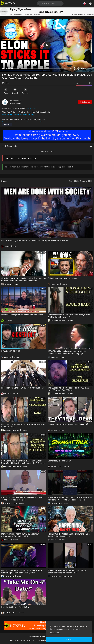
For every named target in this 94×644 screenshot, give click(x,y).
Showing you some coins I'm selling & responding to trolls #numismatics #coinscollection (24, 279)
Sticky (71, 181)
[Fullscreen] (91, 69)
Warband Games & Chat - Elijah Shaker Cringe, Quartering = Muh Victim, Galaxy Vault (22, 572)
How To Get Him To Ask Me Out (15, 607)
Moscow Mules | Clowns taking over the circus (22, 315)
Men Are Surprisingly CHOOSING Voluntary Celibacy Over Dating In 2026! (20, 535)
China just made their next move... (63, 278)
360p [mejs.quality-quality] (87, 69)
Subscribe (85, 102)
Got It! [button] (69, 640)
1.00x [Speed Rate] (71, 69)
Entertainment (30, 108)
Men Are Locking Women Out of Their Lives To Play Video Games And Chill (35, 240)
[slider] (37, 69)
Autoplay (83, 181)
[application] (47, 45)
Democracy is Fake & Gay (59, 461)
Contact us (45, 640)
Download (27, 91)
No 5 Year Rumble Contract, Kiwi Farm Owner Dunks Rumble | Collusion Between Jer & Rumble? (23, 462)
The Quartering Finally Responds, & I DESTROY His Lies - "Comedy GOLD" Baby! (70, 389)
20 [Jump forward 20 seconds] (78, 69)
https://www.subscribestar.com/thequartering (18, 115)
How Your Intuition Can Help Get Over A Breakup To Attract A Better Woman (23, 499)
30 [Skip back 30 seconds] (74, 69)
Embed (16, 91)
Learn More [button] (55, 633)
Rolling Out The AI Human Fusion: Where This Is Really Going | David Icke (69, 535)
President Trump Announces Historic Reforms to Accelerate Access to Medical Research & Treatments (70, 500)
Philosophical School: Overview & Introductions (22, 388)
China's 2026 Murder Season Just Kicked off (68, 424)
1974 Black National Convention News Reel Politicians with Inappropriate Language (67, 352)
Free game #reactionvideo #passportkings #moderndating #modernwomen (67, 572)
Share (6, 91)
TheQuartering (15, 101)
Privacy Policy (26, 640)
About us (36, 640)
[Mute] (82, 69)
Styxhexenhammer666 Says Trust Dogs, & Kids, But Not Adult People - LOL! (69, 316)
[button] (84, 3)
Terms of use (14, 640)
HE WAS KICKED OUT (11, 351)
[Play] (3, 69)
